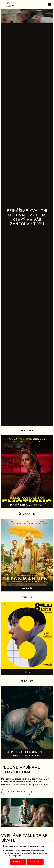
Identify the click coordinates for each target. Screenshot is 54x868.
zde (19, 856)
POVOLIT (35, 862)
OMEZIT (18, 862)
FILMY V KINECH (16, 792)
